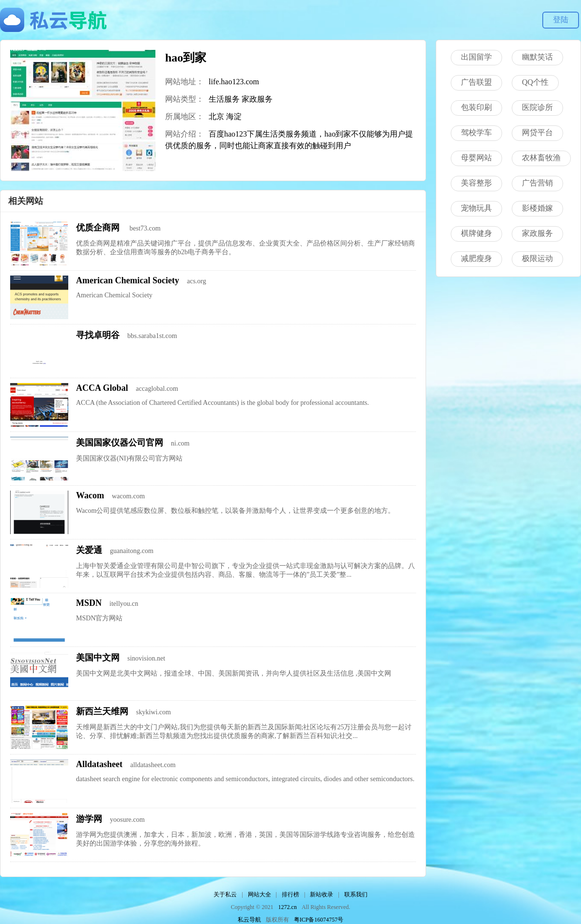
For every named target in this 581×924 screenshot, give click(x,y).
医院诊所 (537, 107)
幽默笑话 (537, 57)
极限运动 (537, 258)
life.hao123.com (234, 82)
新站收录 (321, 894)
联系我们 (356, 894)
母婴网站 (476, 158)
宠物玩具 (476, 208)
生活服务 (224, 99)
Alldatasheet (99, 764)
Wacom (90, 495)
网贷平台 (537, 132)
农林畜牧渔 (541, 158)
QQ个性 (535, 82)
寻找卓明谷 (98, 335)
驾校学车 (476, 132)
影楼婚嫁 (537, 208)
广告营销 (537, 183)
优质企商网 (99, 228)
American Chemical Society (128, 280)
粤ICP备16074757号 (319, 920)
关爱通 (89, 550)
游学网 (89, 819)
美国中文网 (98, 658)
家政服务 (257, 99)
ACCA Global (102, 388)
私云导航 (249, 920)
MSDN (89, 603)
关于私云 (225, 894)
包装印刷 (476, 107)
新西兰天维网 (102, 711)
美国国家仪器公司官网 (120, 443)
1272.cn (288, 907)
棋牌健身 (476, 233)
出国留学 (476, 57)
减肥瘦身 (476, 258)
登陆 (561, 20)
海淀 (234, 116)
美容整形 (476, 183)
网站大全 (260, 894)
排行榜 (290, 894)
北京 (216, 116)
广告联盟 (476, 82)
